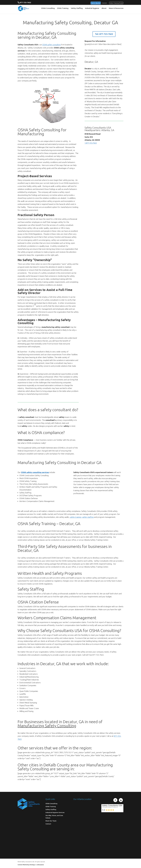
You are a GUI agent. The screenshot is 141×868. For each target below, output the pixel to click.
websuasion (40, 865)
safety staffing (88, 517)
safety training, (76, 517)
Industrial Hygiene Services (55, 812)
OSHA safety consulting (51, 45)
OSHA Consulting (48, 9)
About (104, 9)
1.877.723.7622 (91, 143)
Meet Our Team (51, 821)
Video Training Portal (116, 3)
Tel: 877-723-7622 (104, 34)
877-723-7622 (25, 2)
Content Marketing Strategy (26, 865)
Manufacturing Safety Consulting (47, 726)
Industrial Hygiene (92, 9)
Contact (48, 824)
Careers (104, 3)
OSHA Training (63, 9)
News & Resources (116, 9)
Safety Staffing (77, 9)
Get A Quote (95, 3)
